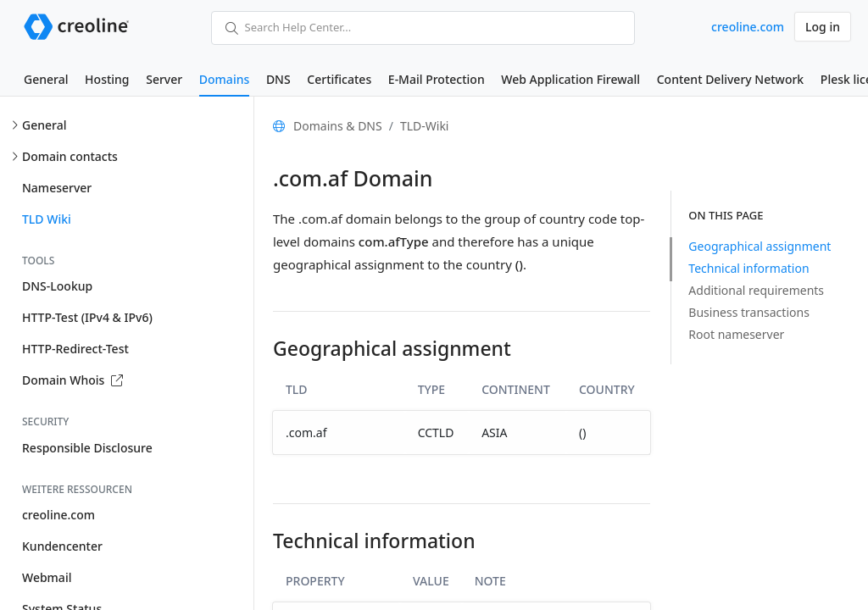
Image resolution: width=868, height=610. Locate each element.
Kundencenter (62, 546)
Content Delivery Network (730, 79)
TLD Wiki (47, 219)
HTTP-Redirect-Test (75, 349)
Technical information (748, 268)
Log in (823, 27)
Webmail (47, 577)
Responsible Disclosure (87, 448)
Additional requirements (756, 290)
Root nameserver (736, 334)
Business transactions (749, 312)
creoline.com (748, 27)
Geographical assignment (759, 246)
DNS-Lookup (57, 286)
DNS (278, 79)
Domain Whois (72, 380)
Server (164, 79)
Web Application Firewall (570, 79)
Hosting (107, 79)
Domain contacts (70, 156)
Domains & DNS (338, 126)
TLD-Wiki (425, 126)
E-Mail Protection (437, 79)
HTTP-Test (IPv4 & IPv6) (87, 317)
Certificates (339, 79)
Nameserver (57, 188)
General (46, 79)
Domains (224, 79)
